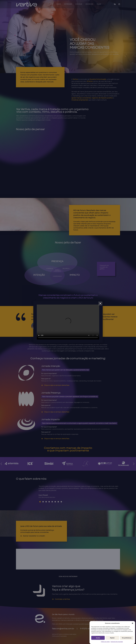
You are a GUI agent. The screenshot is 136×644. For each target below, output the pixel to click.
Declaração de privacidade (117, 642)
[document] (68, 322)
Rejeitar (112, 638)
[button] (133, 623)
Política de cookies (105, 642)
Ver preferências (127, 638)
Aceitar (98, 638)
